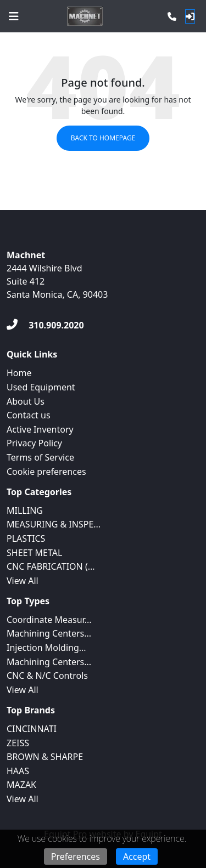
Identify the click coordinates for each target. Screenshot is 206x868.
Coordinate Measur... (49, 620)
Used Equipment (41, 387)
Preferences (76, 856)
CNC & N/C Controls (47, 676)
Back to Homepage (103, 138)
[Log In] (190, 16)
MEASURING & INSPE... (54, 524)
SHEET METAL (34, 553)
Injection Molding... (46, 648)
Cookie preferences (46, 472)
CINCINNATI (32, 729)
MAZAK (21, 785)
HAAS (18, 771)
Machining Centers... (49, 633)
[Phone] (172, 16)
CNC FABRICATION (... (51, 566)
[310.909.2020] (45, 325)
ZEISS (18, 743)
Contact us (29, 415)
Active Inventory (40, 429)
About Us (26, 401)
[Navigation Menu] (14, 16)
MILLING (25, 510)
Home (19, 373)
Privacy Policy (34, 443)
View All (23, 581)
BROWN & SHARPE (45, 757)
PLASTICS (26, 538)
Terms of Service (40, 457)
